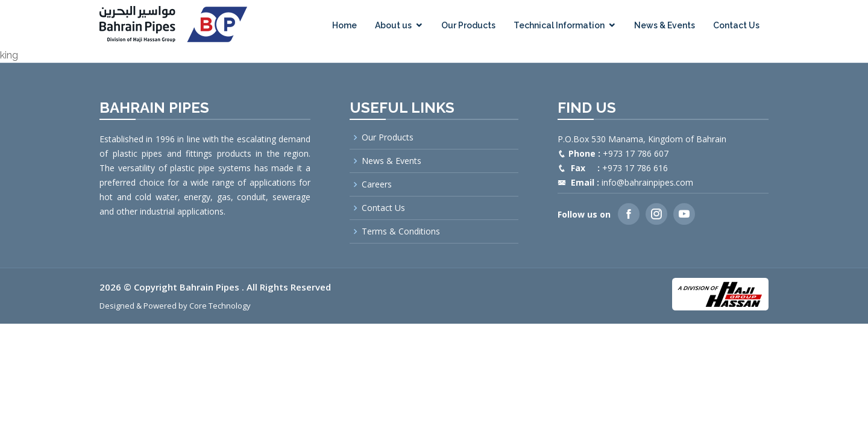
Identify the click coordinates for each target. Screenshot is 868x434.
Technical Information (559, 25)
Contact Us (736, 25)
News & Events (665, 25)
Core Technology (220, 306)
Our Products (468, 25)
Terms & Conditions (401, 231)
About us (393, 25)
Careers (377, 184)
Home (344, 25)
